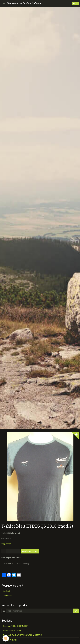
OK (76, 611)
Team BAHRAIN (10, 640)
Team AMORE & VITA (12, 631)
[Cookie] (6, 638)
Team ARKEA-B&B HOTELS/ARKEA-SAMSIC (22, 635)
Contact (6, 591)
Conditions (7, 596)
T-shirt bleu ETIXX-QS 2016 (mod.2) (16, 564)
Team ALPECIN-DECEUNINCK (15, 626)
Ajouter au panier (30, 551)
